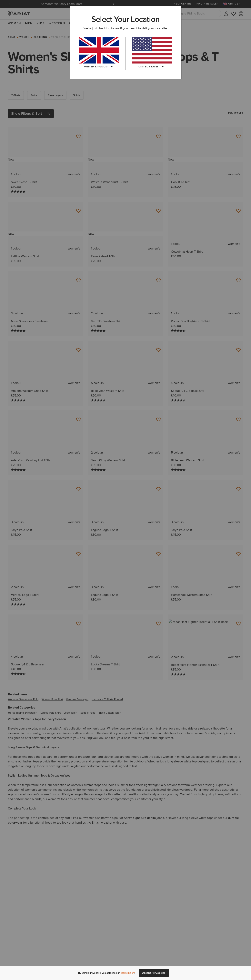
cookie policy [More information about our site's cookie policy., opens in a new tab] (127, 973)
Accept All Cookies (154, 973)
